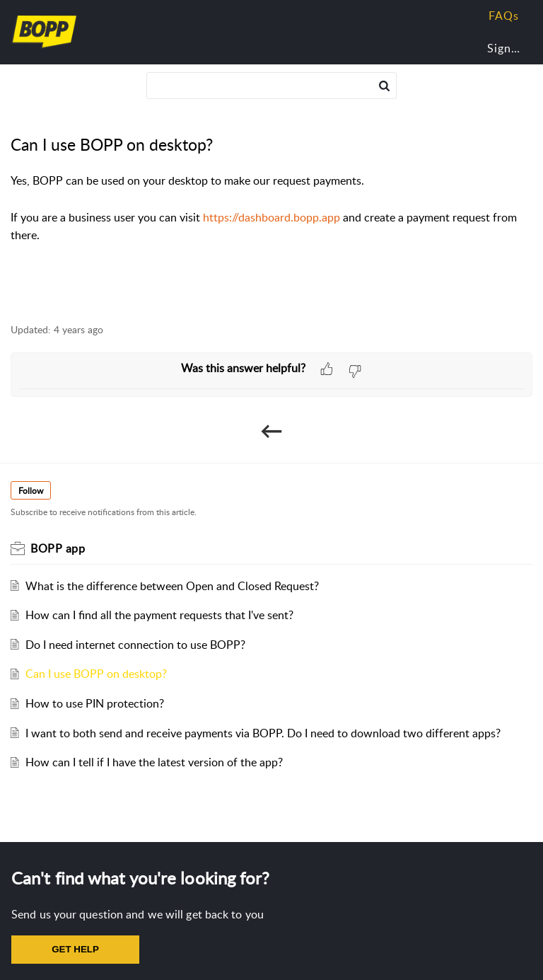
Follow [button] (31, 491)
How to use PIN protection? (95, 703)
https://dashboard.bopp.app (271, 217)
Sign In (506, 48)
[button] (384, 86)
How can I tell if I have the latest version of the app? (154, 762)
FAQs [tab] (504, 16)
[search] (271, 86)
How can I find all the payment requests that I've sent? (159, 615)
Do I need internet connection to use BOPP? (135, 645)
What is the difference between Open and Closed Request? (172, 586)
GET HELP (75, 949)
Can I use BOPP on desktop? (96, 674)
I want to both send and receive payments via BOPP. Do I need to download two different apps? (263, 733)
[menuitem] (501, 49)
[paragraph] (271, 208)
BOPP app (58, 548)
